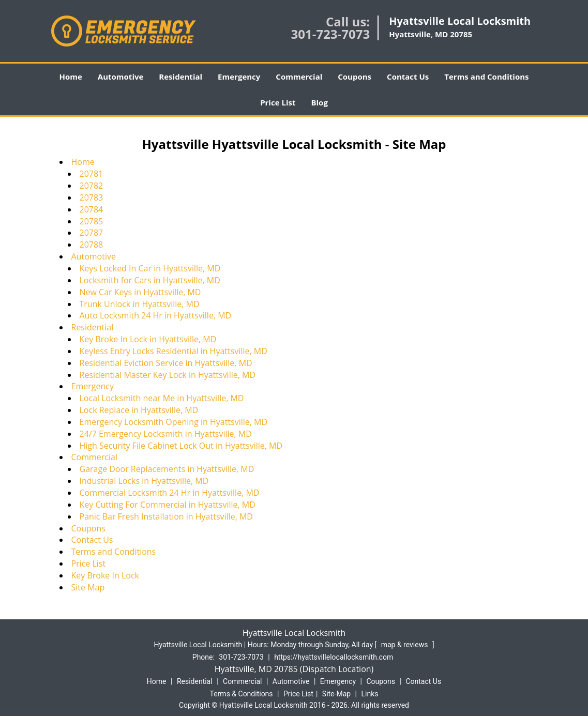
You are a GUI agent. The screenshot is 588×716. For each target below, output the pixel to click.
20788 (92, 245)
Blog (319, 102)
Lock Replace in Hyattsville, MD (139, 410)
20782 (92, 186)
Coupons (355, 77)
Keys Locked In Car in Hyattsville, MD (150, 268)
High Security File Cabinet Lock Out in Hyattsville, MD (181, 446)
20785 (92, 221)
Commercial (299, 77)
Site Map (88, 587)
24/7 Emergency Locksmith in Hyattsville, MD (166, 434)
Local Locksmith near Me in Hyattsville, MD (162, 398)
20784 (92, 209)
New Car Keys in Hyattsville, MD (140, 292)
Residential (180, 77)
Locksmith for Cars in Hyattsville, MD (150, 280)
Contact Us (408, 77)
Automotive (121, 77)
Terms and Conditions (486, 77)
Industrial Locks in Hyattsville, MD (144, 481)
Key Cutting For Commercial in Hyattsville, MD (168, 505)
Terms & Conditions (242, 694)
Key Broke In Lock (105, 575)
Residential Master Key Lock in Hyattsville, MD (168, 375)
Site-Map (336, 694)
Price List (278, 102)
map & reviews (405, 645)
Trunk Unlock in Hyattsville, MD (140, 304)
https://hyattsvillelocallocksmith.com (334, 657)
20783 (92, 197)
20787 (92, 233)
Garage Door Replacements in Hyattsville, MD (167, 469)
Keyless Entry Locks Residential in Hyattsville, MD (174, 351)
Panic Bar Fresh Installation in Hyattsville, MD (166, 516)
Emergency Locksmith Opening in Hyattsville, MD (174, 422)
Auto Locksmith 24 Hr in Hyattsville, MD (156, 315)
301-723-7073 (330, 34)
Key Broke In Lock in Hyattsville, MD (148, 339)
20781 (92, 174)
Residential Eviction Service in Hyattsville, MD (166, 363)
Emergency (239, 77)
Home (70, 77)
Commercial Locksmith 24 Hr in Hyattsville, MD (170, 493)
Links (370, 694)
